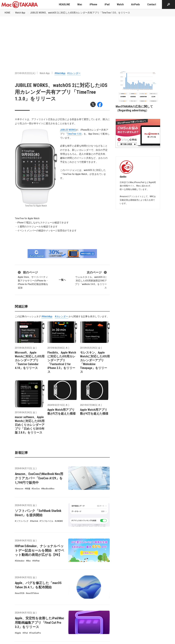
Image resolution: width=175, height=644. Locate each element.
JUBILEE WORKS (68, 130)
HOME (7, 13)
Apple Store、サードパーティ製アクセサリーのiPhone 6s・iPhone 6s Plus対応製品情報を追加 (33, 280)
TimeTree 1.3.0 (74, 134)
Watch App (20, 13)
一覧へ (62, 280)
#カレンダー (74, 73)
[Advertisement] (87, 39)
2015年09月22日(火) (25, 73)
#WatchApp (60, 73)
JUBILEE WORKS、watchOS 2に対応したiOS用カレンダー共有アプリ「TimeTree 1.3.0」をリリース (80, 13)
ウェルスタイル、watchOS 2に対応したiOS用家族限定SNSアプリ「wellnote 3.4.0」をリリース (91, 280)
